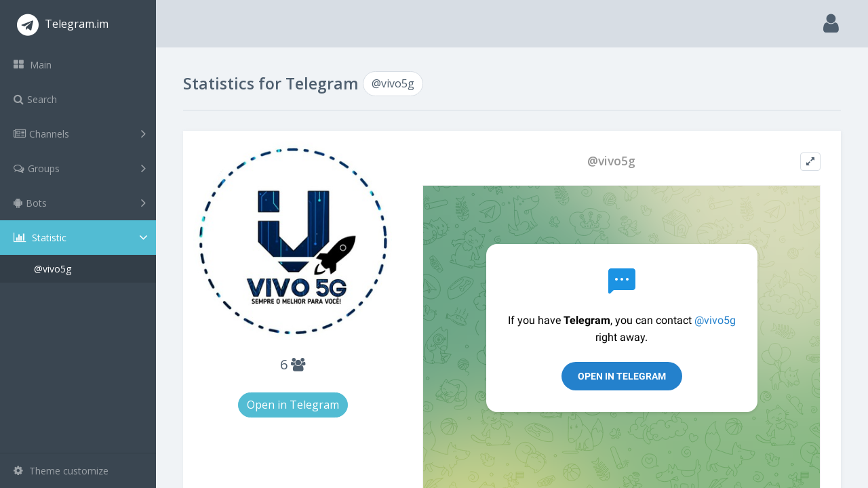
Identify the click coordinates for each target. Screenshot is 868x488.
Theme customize (61, 471)
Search (35, 99)
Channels (80, 134)
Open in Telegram (293, 405)
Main (33, 65)
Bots (80, 203)
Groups (80, 168)
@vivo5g (53, 269)
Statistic (82, 238)
